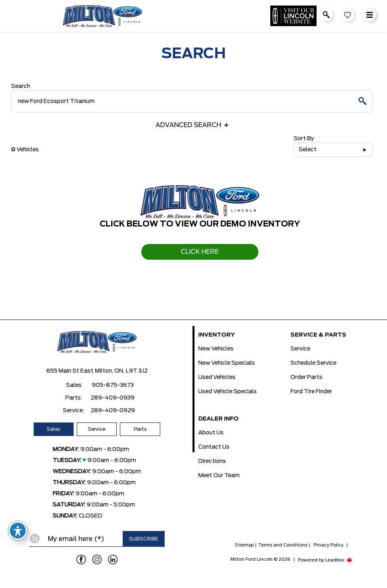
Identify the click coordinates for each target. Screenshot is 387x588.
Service (97, 429)
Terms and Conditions (283, 545)
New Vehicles (216, 349)
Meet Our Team (219, 476)
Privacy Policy (328, 545)
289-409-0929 (113, 411)
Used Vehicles (217, 377)
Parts (140, 429)
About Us (211, 433)
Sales (53, 429)
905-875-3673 (113, 385)
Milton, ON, (110, 371)
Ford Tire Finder (311, 392)
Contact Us (214, 447)
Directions (212, 461)
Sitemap (244, 545)
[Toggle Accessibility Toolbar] (18, 531)
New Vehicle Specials (227, 363)
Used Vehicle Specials (228, 392)
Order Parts (306, 377)
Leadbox (339, 560)
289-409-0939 (113, 398)
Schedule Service (313, 363)
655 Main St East (70, 371)
